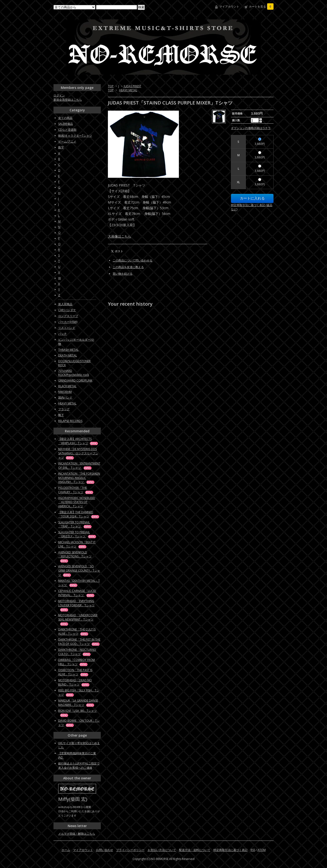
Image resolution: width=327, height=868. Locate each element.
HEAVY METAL (128, 90)
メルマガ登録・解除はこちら (77, 834)
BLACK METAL (67, 386)
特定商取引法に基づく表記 (230, 850)
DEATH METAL (68, 355)
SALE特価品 (66, 124)
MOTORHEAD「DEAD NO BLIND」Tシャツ (75, 682)
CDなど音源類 (67, 130)
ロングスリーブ (68, 316)
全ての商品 (65, 118)
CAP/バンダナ (67, 310)
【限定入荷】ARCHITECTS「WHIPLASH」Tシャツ (78, 441)
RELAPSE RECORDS (70, 421)
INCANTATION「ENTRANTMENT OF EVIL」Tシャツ (79, 466)
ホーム (66, 850)
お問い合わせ (105, 850)
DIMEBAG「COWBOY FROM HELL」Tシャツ (77, 662)
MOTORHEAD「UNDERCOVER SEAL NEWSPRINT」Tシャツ (78, 619)
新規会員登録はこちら (68, 100)
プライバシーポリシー (130, 850)
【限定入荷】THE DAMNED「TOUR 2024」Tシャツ (79, 514)
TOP (111, 86)
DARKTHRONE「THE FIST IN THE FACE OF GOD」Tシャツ (79, 642)
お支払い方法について (162, 850)
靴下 (61, 415)
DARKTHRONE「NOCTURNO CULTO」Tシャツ (77, 652)
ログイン (59, 95)
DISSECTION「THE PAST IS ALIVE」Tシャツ (75, 672)
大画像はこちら (119, 236)
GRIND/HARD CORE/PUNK (75, 380)
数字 (61, 147)
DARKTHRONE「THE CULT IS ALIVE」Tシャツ (77, 631)
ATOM (262, 850)
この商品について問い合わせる (133, 260)
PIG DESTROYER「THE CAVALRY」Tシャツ (76, 490)
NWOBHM (65, 392)
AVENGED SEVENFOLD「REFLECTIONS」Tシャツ (75, 556)
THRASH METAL (68, 350)
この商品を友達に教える (128, 267)
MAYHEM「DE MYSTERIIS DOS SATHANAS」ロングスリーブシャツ (78, 453)
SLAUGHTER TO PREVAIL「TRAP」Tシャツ (75, 524)
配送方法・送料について (195, 850)
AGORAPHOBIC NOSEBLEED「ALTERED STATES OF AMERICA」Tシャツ (77, 502)
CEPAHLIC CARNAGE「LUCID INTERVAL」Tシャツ (77, 593)
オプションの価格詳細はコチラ (251, 128)
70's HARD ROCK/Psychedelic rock (74, 373)
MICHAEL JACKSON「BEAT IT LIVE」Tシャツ (77, 544)
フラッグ (64, 409)
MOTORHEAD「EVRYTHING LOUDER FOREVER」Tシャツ (76, 605)
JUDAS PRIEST (133, 86)
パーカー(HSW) (68, 322)
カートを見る (261, 7)
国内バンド (65, 397)
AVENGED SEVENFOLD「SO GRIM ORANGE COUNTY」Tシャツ (79, 571)
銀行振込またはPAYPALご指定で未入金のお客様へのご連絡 (79, 766)
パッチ (62, 334)
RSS (253, 850)
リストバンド (67, 328)
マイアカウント (229, 7)
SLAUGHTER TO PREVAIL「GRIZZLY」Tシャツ (77, 534)
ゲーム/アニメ (67, 141)
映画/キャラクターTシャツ (75, 136)
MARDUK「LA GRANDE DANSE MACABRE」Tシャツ (78, 703)
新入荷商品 (65, 304)
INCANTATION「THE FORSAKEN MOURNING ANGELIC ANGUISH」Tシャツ (79, 478)
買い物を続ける (123, 274)
